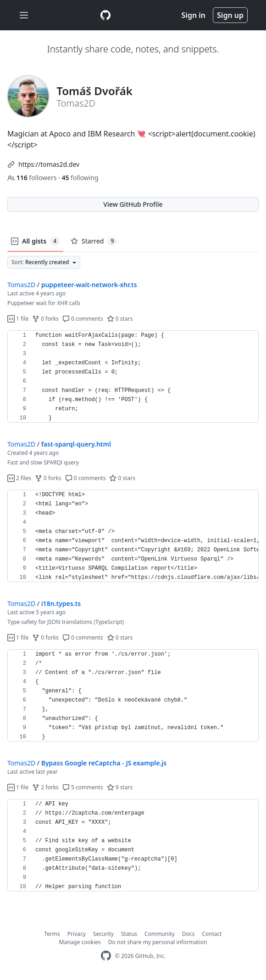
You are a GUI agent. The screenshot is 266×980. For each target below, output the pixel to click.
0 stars (120, 319)
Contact (212, 934)
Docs (188, 934)
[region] (133, 377)
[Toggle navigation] (24, 15)
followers (33, 178)
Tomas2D (21, 285)
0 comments (83, 319)
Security (103, 934)
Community (160, 934)
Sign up (230, 15)
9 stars (120, 787)
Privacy (77, 934)
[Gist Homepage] (105, 15)
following (80, 178)
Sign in (194, 15)
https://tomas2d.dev (49, 164)
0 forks (45, 319)
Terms (52, 934)
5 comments (83, 787)
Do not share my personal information (158, 942)
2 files (19, 478)
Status (129, 934)
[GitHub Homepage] (106, 956)
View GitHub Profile (133, 204)
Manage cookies (80, 942)
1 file (18, 319)
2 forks (45, 787)
